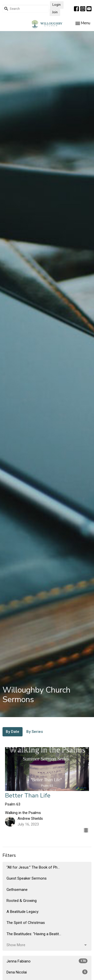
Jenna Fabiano (47, 961)
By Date (13, 732)
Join (55, 12)
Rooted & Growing (22, 901)
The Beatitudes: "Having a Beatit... (34, 934)
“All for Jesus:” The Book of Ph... (33, 867)
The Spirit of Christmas (26, 923)
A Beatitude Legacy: (23, 912)
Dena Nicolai (47, 972)
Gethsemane (17, 890)
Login (57, 5)
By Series (35, 732)
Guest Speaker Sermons (27, 878)
